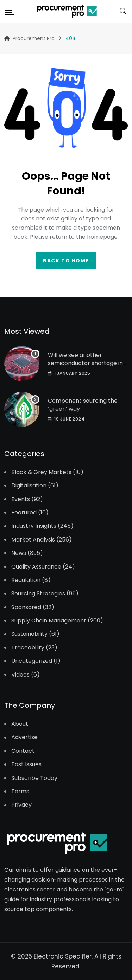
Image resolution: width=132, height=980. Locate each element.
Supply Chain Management (49, 621)
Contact (23, 751)
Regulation (26, 580)
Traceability (28, 648)
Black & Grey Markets (41, 472)
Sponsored (26, 607)
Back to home (66, 261)
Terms (20, 792)
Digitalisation (29, 486)
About (20, 724)
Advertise (24, 737)
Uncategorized (32, 661)
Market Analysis (33, 540)
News (19, 553)
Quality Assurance (36, 567)
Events (21, 499)
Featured (24, 513)
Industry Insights (34, 526)
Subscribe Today (34, 778)
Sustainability (29, 634)
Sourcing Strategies (38, 594)
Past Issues (26, 764)
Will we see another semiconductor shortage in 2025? (85, 363)
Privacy (21, 805)
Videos (20, 675)
